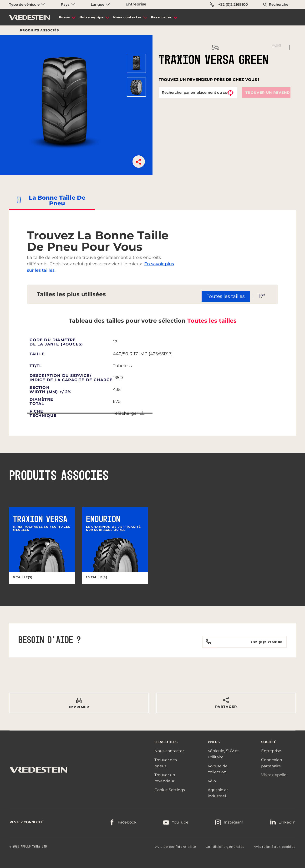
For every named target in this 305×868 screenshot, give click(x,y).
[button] (139, 162)
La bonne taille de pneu (57, 200)
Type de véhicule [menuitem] (27, 4)
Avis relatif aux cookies (275, 847)
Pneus (64, 17)
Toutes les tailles (212, 321)
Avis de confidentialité (176, 847)
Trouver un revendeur (268, 93)
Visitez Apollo (274, 775)
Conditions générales (225, 847)
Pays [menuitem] (68, 4)
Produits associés (39, 30)
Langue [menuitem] (100, 4)
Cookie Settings (170, 790)
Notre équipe (92, 17)
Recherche (279, 4)
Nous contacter (127, 17)
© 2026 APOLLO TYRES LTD (28, 847)
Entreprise (136, 4)
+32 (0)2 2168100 (229, 5)
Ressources (161, 17)
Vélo (212, 781)
